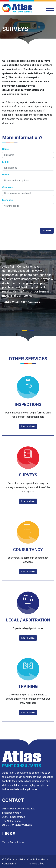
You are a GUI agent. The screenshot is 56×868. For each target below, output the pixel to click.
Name (6, 149)
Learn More (28, 426)
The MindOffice (36, 864)
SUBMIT (47, 231)
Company (7, 187)
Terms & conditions (13, 842)
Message (8, 200)
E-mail (6, 162)
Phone (6, 175)
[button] (24, 331)
